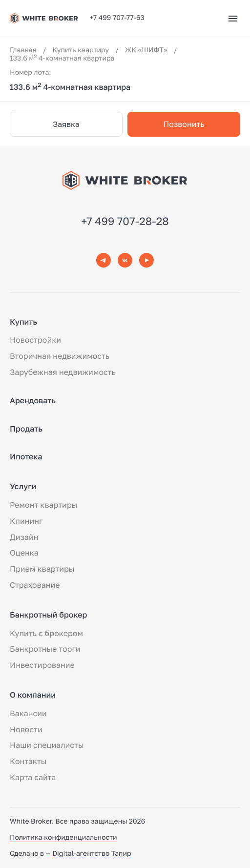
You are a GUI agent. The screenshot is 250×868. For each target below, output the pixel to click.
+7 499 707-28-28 (125, 221)
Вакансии (28, 713)
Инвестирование (42, 665)
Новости (26, 729)
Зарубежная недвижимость (63, 372)
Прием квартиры (42, 569)
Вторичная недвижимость (60, 356)
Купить (23, 322)
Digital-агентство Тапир (92, 854)
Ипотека (26, 456)
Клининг (26, 521)
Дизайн (24, 537)
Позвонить (184, 124)
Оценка (24, 553)
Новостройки (35, 340)
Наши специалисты (47, 745)
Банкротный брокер (48, 615)
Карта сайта (33, 777)
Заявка (66, 124)
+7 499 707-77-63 (117, 18)
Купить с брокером (46, 633)
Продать (26, 429)
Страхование (35, 585)
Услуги (23, 486)
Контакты (28, 761)
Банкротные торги (45, 649)
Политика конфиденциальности (63, 837)
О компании (33, 695)
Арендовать (33, 400)
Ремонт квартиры (43, 505)
